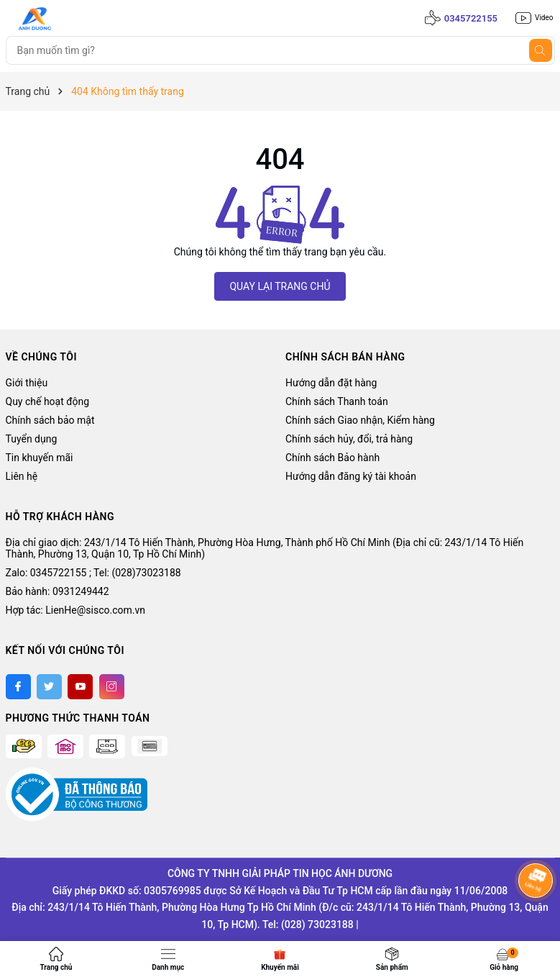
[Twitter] (49, 687)
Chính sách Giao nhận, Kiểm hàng (360, 420)
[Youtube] (80, 687)
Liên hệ (22, 476)
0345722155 (471, 18)
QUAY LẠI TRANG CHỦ (280, 286)
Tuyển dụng (32, 439)
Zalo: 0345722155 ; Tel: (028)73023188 (93, 573)
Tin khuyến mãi (40, 458)
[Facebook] (18, 687)
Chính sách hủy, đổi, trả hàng (349, 439)
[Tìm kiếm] (541, 50)
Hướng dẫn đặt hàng (331, 383)
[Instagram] (112, 687)
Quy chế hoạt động (48, 401)
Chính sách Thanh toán (337, 401)
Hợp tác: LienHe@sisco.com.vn (75, 610)
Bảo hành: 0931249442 (58, 591)
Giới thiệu (27, 383)
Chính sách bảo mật (50, 420)
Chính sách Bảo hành (332, 458)
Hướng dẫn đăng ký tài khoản (351, 476)
